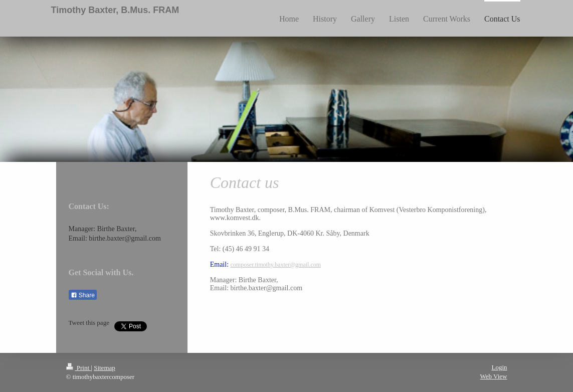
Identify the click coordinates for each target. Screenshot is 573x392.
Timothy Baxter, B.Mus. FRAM (115, 10)
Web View (494, 376)
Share (83, 295)
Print (79, 368)
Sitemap (105, 368)
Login (499, 367)
